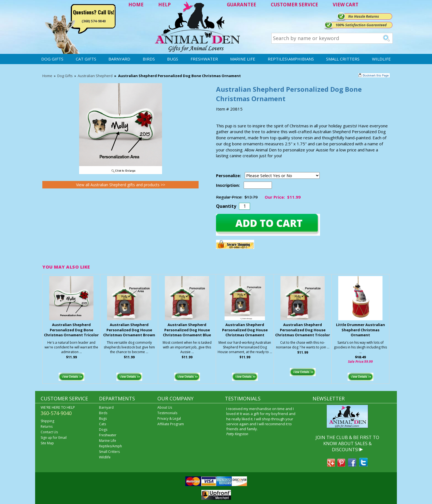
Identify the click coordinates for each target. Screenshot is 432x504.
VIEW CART (346, 5)
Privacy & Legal (169, 418)
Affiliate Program (171, 424)
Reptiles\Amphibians (291, 59)
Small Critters (343, 59)
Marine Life (243, 59)
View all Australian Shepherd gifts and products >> (121, 185)
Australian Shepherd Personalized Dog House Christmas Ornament (245, 330)
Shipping (47, 421)
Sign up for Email (54, 438)
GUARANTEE (241, 5)
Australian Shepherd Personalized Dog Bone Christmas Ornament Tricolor (71, 330)
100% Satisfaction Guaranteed (361, 25)
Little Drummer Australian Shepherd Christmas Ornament (361, 330)
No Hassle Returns (364, 16)
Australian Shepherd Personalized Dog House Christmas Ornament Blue (187, 330)
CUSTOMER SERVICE (294, 5)
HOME (136, 5)
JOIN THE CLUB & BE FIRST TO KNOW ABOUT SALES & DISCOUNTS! (347, 444)
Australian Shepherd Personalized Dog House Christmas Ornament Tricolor (303, 330)
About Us (165, 407)
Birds (149, 59)
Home (47, 76)
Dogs (103, 430)
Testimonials (167, 413)
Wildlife (381, 59)
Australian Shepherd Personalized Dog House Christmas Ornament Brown (129, 330)
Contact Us (49, 432)
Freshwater (204, 59)
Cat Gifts (86, 59)
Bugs (173, 59)
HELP (164, 5)
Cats (102, 424)
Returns (47, 426)
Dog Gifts (52, 59)
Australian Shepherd (95, 76)
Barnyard (119, 59)
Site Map (47, 443)
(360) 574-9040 (94, 21)
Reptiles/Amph (110, 446)
